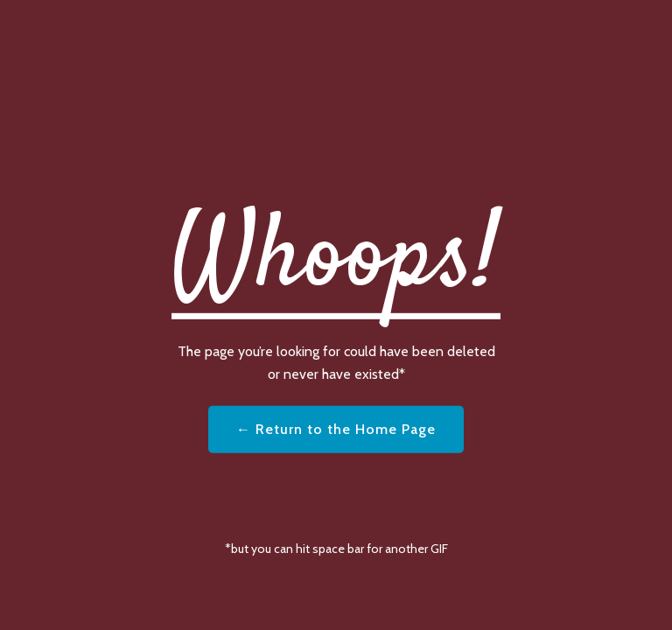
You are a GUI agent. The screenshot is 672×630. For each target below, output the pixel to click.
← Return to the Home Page (336, 429)
